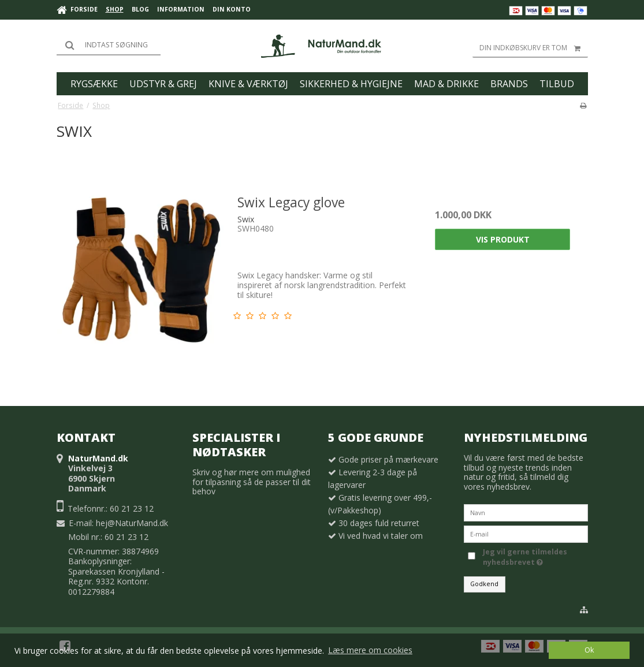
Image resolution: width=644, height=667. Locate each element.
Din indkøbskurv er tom (534, 48)
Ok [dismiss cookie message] (589, 650)
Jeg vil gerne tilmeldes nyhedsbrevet (534, 557)
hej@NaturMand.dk (132, 523)
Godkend (484, 584)
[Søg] (109, 45)
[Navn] (526, 512)
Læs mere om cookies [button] (370, 650)
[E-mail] (526, 533)
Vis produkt (503, 239)
